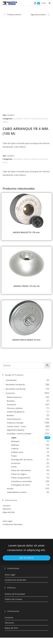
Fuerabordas (11, 380)
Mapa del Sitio (9, 512)
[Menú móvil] (49, 3)
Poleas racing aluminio (21, 478)
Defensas (15, 445)
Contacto (7, 506)
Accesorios (43, 119)
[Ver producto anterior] (5, 15)
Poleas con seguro (19, 474)
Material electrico (14, 397)
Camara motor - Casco (16, 426)
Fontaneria (12, 405)
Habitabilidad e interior (17, 492)
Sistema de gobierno (16, 412)
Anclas (14, 467)
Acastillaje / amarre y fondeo (25, 119)
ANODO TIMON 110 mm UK (26, 286)
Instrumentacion (14, 419)
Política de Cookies (14, 599)
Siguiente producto (38, 15)
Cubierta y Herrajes (15, 423)
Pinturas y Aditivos (15, 408)
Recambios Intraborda (15, 385)
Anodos (10, 489)
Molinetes (15, 441)
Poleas (14, 456)
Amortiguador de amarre (22, 459)
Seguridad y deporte (16, 430)
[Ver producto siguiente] (48, 15)
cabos (5, 122)
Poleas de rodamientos (21, 470)
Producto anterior (14, 15)
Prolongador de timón (21, 485)
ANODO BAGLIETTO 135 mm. (26, 232)
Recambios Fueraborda (16, 389)
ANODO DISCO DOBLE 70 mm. (27, 340)
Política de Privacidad (15, 594)
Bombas (10, 415)
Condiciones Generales (13, 524)
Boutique (11, 401)
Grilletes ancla (17, 452)
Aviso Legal (7, 521)
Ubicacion (7, 509)
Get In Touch (27, 558)
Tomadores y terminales (22, 481)
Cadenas (15, 449)
